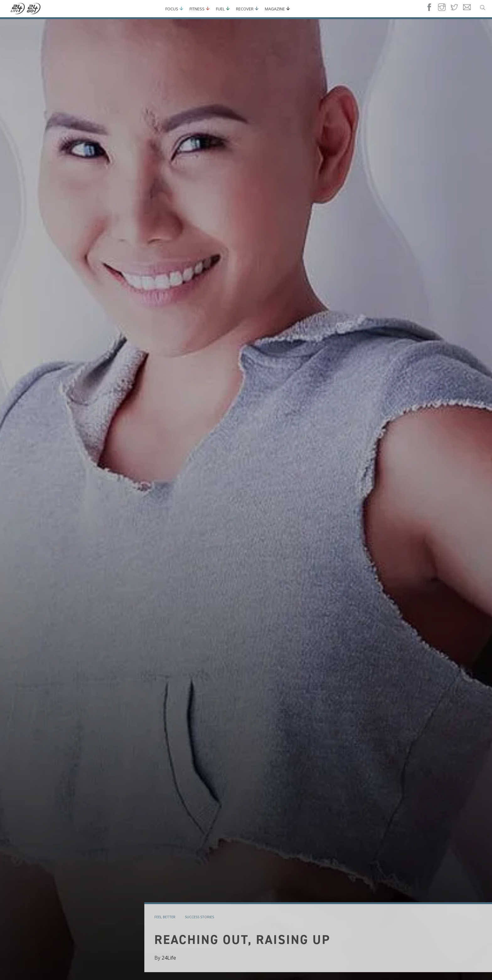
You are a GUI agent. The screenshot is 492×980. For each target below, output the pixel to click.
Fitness (197, 9)
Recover (245, 9)
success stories (199, 917)
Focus (172, 9)
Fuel (220, 9)
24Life (169, 958)
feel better (165, 917)
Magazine (275, 9)
